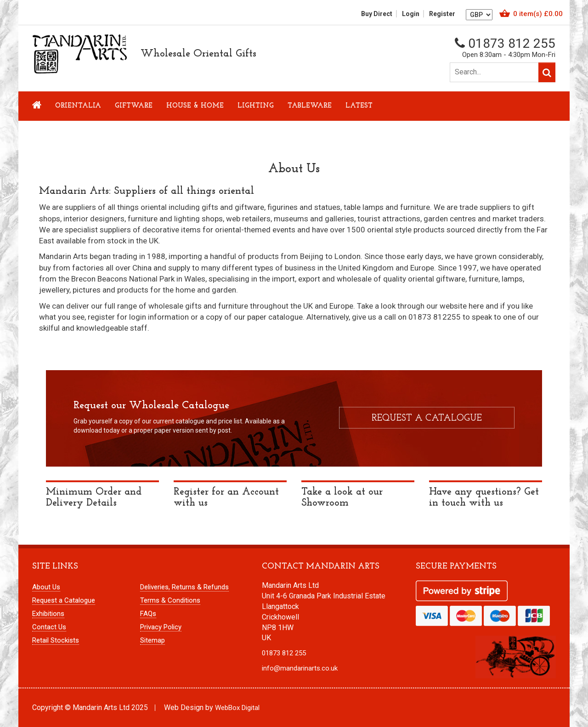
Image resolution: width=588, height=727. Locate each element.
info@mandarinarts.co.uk (300, 668)
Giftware (134, 106)
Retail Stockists (56, 640)
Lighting (256, 106)
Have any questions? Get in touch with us (484, 498)
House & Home (195, 106)
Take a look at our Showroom (342, 498)
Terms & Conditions (170, 600)
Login (411, 14)
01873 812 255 (505, 43)
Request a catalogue (427, 418)
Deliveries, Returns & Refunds (184, 587)
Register (442, 14)
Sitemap (153, 640)
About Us (46, 587)
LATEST (359, 106)
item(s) (538, 14)
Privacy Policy (161, 627)
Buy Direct (377, 14)
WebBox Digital (237, 708)
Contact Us (49, 627)
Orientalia (78, 106)
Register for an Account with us (226, 498)
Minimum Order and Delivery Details (94, 498)
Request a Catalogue (64, 600)
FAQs (148, 614)
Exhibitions (48, 614)
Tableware (310, 106)
